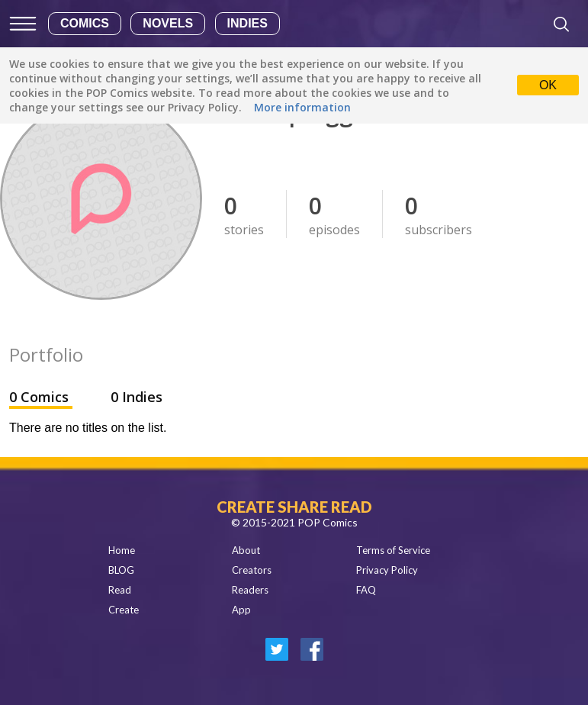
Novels (168, 23)
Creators (252, 570)
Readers (250, 590)
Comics (85, 23)
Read (120, 590)
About (246, 550)
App (241, 610)
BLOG (121, 570)
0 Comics (41, 397)
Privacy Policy (387, 570)
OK (548, 85)
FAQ (366, 590)
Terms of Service (393, 550)
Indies (247, 23)
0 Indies (137, 397)
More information (302, 107)
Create (124, 610)
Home (122, 550)
